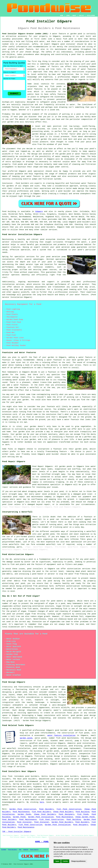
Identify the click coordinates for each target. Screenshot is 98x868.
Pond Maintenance (21, 812)
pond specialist (36, 171)
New (20, 850)
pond (93, 61)
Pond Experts (34, 850)
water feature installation (61, 735)
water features (88, 69)
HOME (62, 16)
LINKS (68, 16)
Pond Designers (67, 814)
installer (38, 159)
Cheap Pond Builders (63, 812)
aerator (6, 275)
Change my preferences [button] (78, 861)
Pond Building (83, 812)
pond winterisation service (18, 578)
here (42, 802)
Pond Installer (24, 822)
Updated (26, 850)
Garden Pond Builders (62, 822)
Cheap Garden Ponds (85, 817)
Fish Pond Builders (41, 812)
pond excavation (41, 746)
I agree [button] (57, 861)
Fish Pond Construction (69, 809)
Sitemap (4, 850)
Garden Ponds (24, 814)
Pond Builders (46, 809)
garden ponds (26, 738)
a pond (72, 54)
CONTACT (82, 16)
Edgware (39, 212)
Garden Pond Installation (41, 817)
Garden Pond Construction (23, 809)
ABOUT (74, 16)
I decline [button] (65, 861)
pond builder (65, 191)
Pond (4, 212)
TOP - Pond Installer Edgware (17, 832)
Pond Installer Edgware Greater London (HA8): (25, 34)
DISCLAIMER (91, 16)
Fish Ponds (83, 814)
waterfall (41, 537)
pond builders (84, 222)
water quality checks (66, 759)
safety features (58, 94)
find (10, 776)
